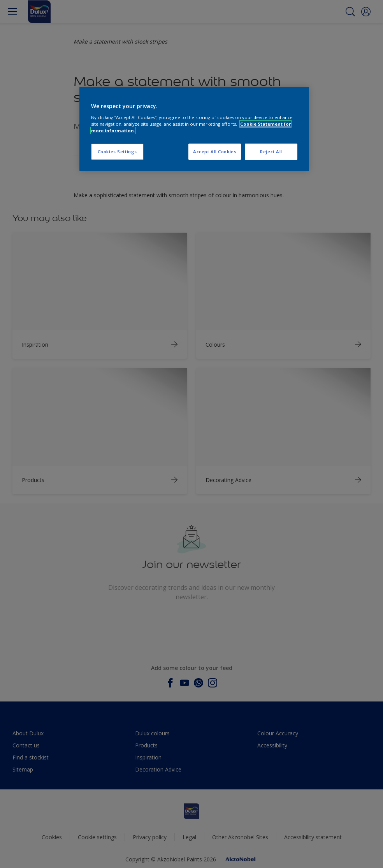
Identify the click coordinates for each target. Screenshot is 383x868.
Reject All (271, 152)
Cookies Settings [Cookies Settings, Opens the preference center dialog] (117, 152)
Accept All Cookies (215, 152)
